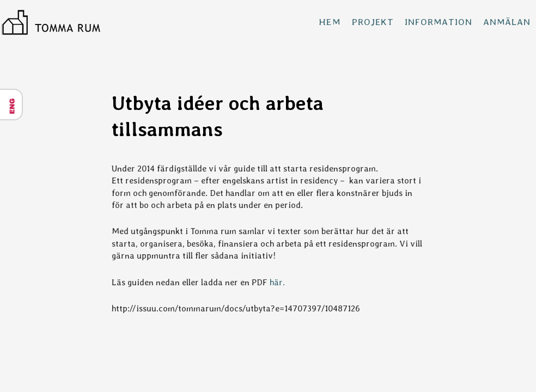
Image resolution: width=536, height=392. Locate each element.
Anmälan (507, 22)
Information (438, 22)
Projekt (373, 22)
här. (277, 282)
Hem (330, 22)
